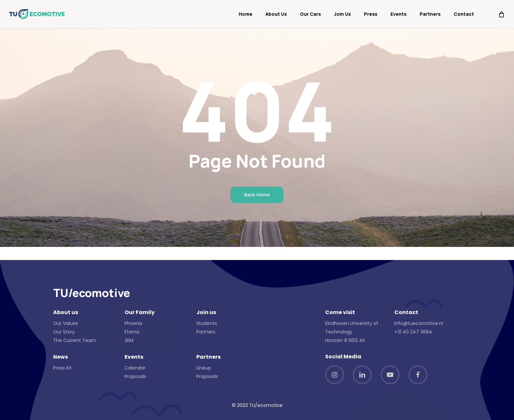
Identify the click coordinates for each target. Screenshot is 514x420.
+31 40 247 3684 (413, 332)
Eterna (132, 332)
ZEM (129, 340)
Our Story (64, 332)
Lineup (204, 368)
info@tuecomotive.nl (419, 323)
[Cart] (501, 14)
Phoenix (133, 323)
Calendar (135, 368)
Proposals (135, 376)
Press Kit (62, 368)
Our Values (66, 323)
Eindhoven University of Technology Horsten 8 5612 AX (352, 332)
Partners (206, 332)
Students (207, 323)
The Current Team (75, 340)
